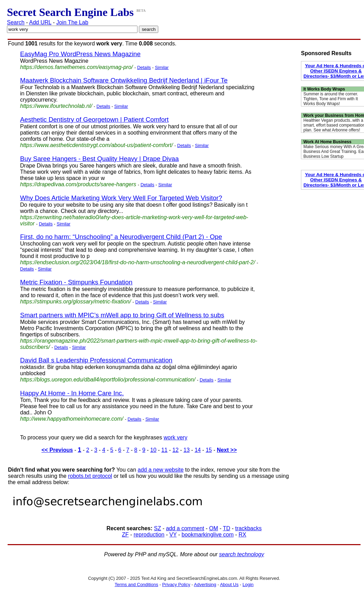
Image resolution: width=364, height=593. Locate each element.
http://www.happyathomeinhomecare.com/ (72, 419)
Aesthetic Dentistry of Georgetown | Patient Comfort (94, 119)
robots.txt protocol (90, 476)
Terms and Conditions (136, 585)
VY (173, 535)
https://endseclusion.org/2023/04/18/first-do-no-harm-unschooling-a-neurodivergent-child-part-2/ (138, 262)
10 (153, 450)
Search (16, 22)
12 (176, 450)
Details (144, 67)
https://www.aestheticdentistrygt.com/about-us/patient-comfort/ (96, 145)
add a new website (161, 470)
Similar (162, 67)
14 (198, 450)
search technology (242, 554)
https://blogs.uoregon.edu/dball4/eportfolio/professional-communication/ (108, 380)
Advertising (205, 585)
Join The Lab (72, 22)
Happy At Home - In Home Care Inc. (72, 393)
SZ (158, 528)
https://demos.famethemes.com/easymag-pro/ (76, 67)
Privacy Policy (176, 585)
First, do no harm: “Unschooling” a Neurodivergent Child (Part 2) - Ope (121, 237)
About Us (229, 585)
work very (175, 437)
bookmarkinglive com (207, 535)
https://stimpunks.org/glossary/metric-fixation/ (76, 302)
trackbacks (248, 528)
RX (242, 535)
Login (248, 585)
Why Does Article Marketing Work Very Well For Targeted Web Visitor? (121, 198)
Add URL (40, 22)
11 (165, 450)
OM (214, 528)
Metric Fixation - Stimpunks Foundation (76, 282)
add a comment (185, 528)
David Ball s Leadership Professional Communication (96, 360)
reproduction (149, 535)
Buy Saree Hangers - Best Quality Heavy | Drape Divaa (99, 159)
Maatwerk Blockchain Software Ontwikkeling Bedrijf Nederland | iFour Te (124, 80)
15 (209, 450)
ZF (125, 535)
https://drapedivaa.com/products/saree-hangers (78, 184)
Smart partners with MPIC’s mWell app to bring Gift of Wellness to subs (122, 315)
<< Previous (57, 450)
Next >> (227, 450)
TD (226, 528)
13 (187, 450)
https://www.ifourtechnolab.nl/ (56, 106)
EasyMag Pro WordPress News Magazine (80, 54)
